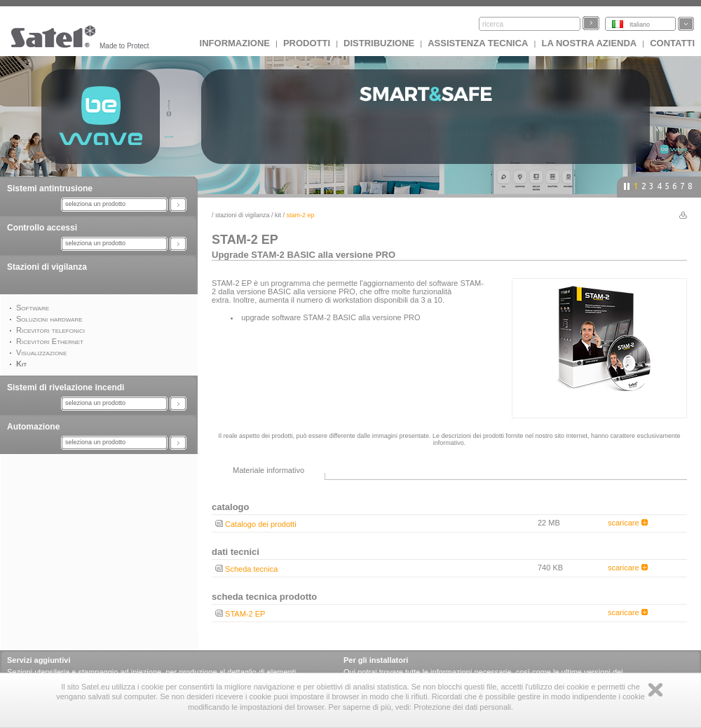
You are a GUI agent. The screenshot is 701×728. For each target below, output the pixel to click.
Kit (278, 215)
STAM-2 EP (245, 614)
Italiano (640, 25)
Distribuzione (379, 43)
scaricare (628, 523)
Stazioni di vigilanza (47, 267)
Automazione (33, 427)
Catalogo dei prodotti (261, 524)
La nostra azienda (589, 43)
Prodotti (307, 43)
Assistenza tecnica (478, 43)
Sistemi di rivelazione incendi (66, 387)
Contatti (672, 43)
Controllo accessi (42, 228)
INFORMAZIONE (235, 43)
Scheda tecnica (251, 569)
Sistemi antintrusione (50, 188)
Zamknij (655, 690)
